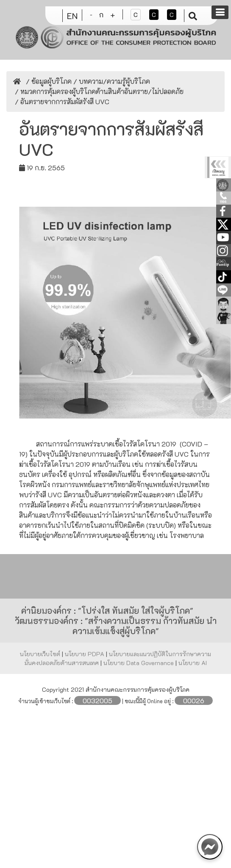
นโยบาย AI (193, 663)
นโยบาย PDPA (85, 654)
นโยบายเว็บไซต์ (41, 654)
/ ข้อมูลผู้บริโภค (48, 81)
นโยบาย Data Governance (139, 663)
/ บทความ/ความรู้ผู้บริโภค (111, 81)
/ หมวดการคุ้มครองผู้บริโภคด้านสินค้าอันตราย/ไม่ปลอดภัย (98, 91)
